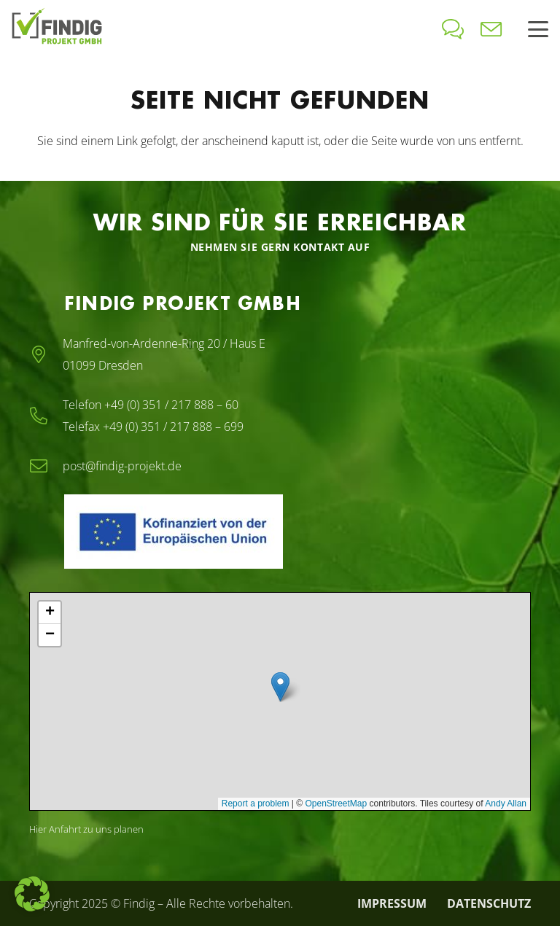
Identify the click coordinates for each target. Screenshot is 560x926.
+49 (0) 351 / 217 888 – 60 (171, 405)
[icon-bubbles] (453, 29)
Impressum (392, 903)
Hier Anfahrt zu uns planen (86, 829)
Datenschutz (489, 903)
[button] (538, 29)
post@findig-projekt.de (122, 466)
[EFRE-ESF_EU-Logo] (239, 532)
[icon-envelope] (491, 29)
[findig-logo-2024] (57, 29)
